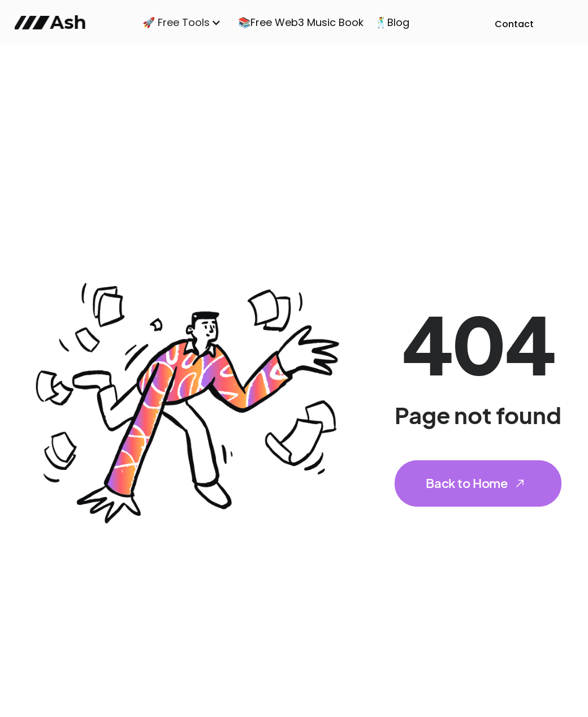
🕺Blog (392, 22)
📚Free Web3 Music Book (301, 22)
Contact (514, 24)
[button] (182, 22)
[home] (53, 23)
